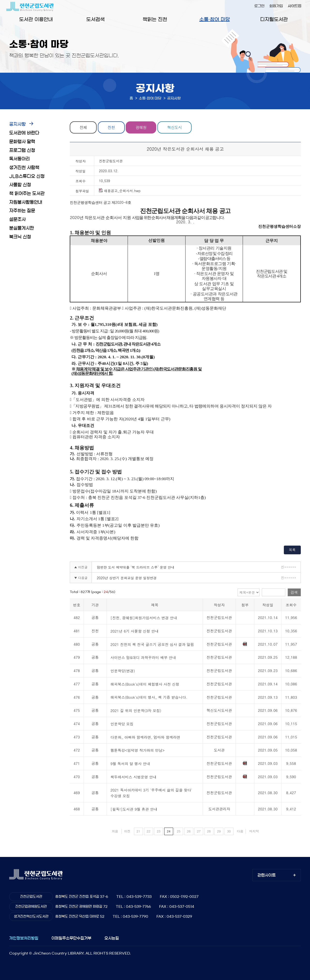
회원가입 (276, 6)
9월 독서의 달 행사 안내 (130, 764)
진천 (111, 127)
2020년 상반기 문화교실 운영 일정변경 (127, 578)
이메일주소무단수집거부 (71, 938)
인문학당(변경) (123, 671)
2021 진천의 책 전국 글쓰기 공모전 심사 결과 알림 (152, 644)
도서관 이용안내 (36, 19)
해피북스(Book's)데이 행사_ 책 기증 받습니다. (149, 697)
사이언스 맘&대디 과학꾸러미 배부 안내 (143, 658)
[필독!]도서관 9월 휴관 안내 (134, 809)
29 (219, 831)
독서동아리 (19, 159)
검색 (294, 592)
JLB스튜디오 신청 (27, 176)
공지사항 (17, 124)
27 (199, 831)
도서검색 (95, 19)
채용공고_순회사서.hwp (120, 191)
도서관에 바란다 (24, 133)
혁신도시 (174, 127)
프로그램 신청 (22, 150)
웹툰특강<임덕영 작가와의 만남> (138, 750)
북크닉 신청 (20, 237)
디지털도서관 (274, 19)
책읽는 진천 (155, 19)
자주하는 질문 (22, 211)
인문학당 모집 (122, 724)
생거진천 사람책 (24, 168)
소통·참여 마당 (215, 19)
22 (149, 831)
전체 (83, 127)
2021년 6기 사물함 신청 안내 (135, 631)
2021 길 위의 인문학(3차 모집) (136, 710)
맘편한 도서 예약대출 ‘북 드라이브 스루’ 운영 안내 (136, 567)
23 (159, 831)
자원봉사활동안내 (26, 202)
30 (229, 831)
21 (138, 831)
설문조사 (17, 220)
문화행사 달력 (22, 142)
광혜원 (141, 127)
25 (179, 831)
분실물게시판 (22, 228)
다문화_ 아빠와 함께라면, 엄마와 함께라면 (145, 737)
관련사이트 (267, 875)
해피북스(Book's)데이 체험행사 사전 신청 (145, 684)
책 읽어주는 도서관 (27, 194)
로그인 (259, 6)
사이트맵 (294, 6)
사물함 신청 (20, 185)
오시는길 (112, 938)
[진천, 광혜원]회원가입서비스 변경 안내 (144, 618)
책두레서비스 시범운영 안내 (133, 777)
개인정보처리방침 (24, 938)
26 (189, 831)
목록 (292, 550)
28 (209, 831)
